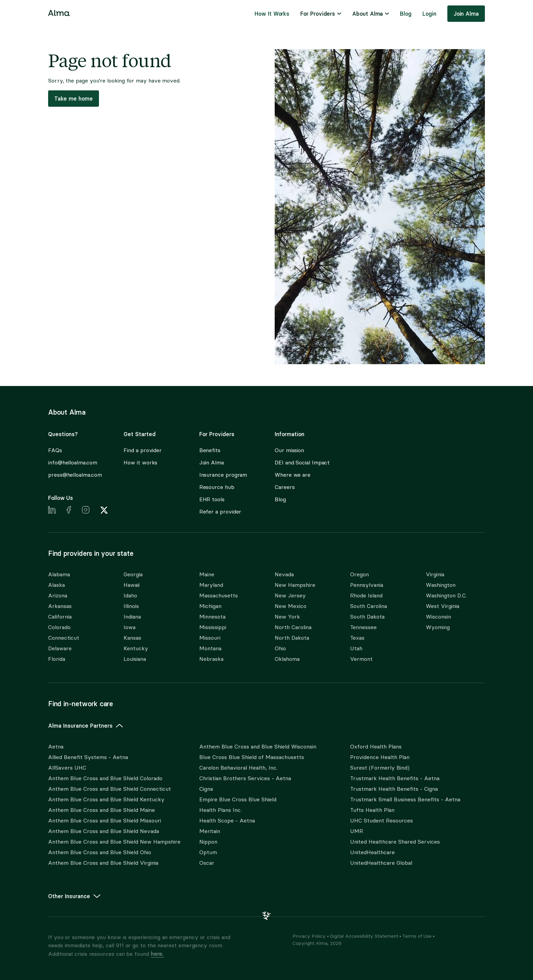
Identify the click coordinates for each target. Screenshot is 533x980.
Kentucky (136, 648)
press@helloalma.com (75, 475)
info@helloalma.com (73, 463)
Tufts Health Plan (372, 810)
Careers (285, 487)
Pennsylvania (367, 585)
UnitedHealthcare (372, 852)
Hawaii (132, 585)
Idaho (130, 596)
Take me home (74, 99)
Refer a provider (220, 512)
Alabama (59, 574)
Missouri (210, 638)
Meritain (210, 831)
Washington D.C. (446, 596)
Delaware (60, 648)
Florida (57, 659)
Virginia (435, 574)
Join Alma (466, 14)
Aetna (56, 747)
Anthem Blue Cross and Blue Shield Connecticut (110, 789)
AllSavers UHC (67, 768)
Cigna (206, 789)
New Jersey (290, 596)
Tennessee (363, 627)
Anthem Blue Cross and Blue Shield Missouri (105, 821)
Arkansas (60, 606)
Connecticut (64, 638)
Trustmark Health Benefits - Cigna (394, 789)
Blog (406, 14)
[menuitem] (272, 14)
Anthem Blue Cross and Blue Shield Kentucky (106, 799)
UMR (357, 831)
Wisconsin (438, 617)
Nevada (284, 574)
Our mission (289, 450)
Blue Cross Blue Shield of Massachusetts (252, 757)
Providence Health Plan (380, 757)
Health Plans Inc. (220, 810)
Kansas (132, 638)
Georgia (133, 574)
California (60, 617)
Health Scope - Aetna (227, 821)
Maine (207, 574)
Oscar (207, 863)
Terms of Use (417, 936)
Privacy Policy (309, 936)
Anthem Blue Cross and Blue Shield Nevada (104, 831)
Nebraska (211, 659)
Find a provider (143, 450)
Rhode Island (366, 596)
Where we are (293, 475)
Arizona (58, 596)
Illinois (131, 606)
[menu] (321, 14)
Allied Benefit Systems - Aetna (88, 757)
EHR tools (212, 499)
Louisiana (135, 659)
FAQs (55, 450)
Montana (210, 648)
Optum (208, 852)
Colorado (59, 627)
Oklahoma (287, 659)
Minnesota (212, 617)
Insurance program (223, 475)
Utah (356, 648)
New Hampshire (295, 585)
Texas (357, 638)
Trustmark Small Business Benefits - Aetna (405, 799)
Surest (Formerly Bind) (380, 768)
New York (287, 617)
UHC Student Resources (381, 821)
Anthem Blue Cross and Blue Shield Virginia (103, 863)
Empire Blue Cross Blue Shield (238, 799)
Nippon (208, 842)
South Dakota (367, 617)
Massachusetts (219, 596)
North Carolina (293, 627)
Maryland (211, 585)
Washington (441, 585)
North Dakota (292, 638)
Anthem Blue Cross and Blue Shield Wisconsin (258, 747)
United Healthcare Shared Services (395, 842)
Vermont (361, 659)
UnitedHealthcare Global (381, 863)
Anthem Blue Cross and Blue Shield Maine (102, 810)
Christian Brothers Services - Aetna (245, 778)
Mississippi (213, 627)
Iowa (129, 627)
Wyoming (438, 627)
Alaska (56, 585)
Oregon (359, 574)
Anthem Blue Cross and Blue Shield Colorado (105, 778)
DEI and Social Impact (302, 463)
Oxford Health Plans (376, 747)
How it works (140, 463)
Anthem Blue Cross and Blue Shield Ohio (100, 852)
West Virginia (443, 606)
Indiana (132, 617)
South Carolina (369, 606)
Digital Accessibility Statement (364, 936)
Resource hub (217, 487)
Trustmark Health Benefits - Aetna (395, 778)
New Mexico (291, 606)
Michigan (210, 606)
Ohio (280, 648)
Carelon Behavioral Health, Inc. (238, 768)
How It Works (272, 14)
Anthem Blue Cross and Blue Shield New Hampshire (114, 842)
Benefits (210, 450)
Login (429, 14)
